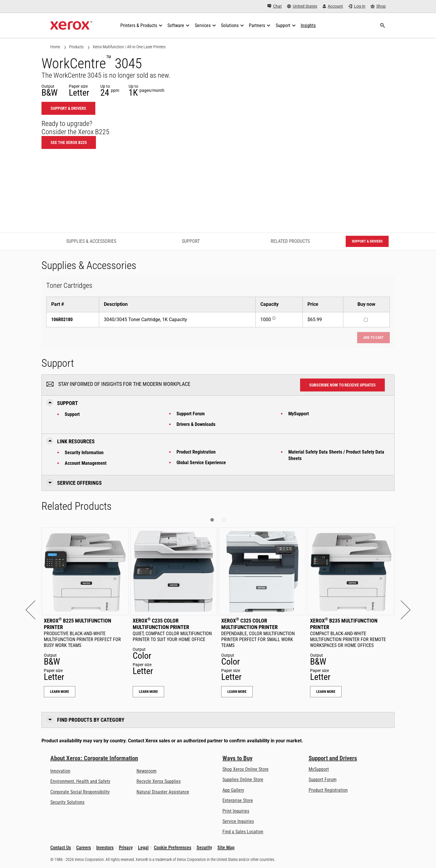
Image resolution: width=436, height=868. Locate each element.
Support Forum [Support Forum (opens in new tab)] (323, 780)
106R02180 (62, 320)
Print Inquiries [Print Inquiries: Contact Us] (236, 811)
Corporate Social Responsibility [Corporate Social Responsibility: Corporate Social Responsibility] (80, 792)
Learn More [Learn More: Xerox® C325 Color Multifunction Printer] (237, 692)
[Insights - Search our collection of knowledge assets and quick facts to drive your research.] (308, 26)
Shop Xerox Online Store (246, 769)
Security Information (84, 453)
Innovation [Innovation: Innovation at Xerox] (60, 771)
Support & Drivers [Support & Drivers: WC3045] (68, 108)
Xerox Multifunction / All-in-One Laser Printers (129, 47)
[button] (35, 610)
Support (72, 414)
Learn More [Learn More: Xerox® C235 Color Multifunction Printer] (148, 692)
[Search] (382, 26)
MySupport (299, 414)
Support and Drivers (333, 758)
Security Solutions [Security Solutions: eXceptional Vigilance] (67, 802)
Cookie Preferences (173, 848)
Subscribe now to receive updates (342, 385)
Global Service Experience (201, 463)
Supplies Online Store (243, 780)
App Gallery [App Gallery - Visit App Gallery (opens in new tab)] (233, 790)
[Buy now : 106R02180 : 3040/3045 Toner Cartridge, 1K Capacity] (366, 320)
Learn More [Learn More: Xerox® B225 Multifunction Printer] (60, 692)
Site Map (226, 848)
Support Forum (191, 414)
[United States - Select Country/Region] (302, 6)
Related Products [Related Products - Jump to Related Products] (290, 241)
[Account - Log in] (333, 6)
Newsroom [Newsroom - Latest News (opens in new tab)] (147, 771)
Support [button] (68, 403)
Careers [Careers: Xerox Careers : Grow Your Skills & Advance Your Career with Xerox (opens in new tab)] (84, 848)
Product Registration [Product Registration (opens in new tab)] (328, 790)
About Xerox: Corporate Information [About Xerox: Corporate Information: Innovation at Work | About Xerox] (94, 758)
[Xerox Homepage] (71, 26)
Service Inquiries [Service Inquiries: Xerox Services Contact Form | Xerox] (238, 821)
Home (55, 47)
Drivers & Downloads (196, 424)
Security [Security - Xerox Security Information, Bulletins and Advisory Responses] (204, 848)
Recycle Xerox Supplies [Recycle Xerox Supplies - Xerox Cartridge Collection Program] (159, 781)
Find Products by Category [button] (91, 720)
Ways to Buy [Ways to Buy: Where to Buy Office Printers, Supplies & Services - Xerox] (237, 758)
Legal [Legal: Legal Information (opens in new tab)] (143, 848)
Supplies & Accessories (91, 241)
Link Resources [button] (76, 441)
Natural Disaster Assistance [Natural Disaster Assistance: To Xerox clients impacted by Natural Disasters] (163, 792)
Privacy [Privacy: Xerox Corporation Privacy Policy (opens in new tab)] (126, 848)
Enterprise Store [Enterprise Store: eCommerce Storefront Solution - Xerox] (238, 800)
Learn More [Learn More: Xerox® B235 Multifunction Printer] (326, 692)
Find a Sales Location (243, 832)
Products (76, 47)
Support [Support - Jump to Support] (191, 241)
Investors (105, 848)
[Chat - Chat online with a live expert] (275, 6)
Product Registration (196, 452)
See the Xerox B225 (69, 142)
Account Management (86, 463)
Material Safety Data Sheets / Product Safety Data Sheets (336, 455)
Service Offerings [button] (79, 483)
